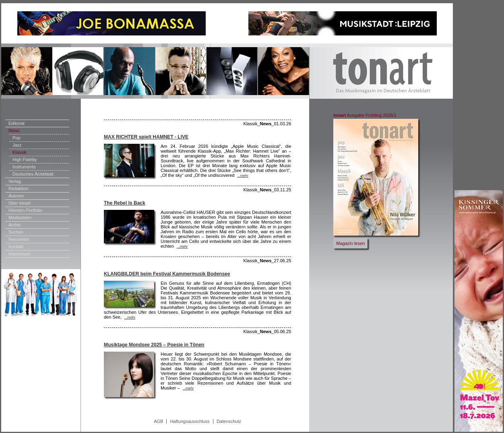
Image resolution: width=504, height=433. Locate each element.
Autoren (16, 196)
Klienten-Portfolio (25, 210)
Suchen (16, 232)
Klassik (20, 152)
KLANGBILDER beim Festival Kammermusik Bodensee (167, 274)
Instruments (24, 167)
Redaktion (19, 189)
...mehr (243, 176)
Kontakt (16, 247)
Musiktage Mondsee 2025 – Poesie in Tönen (154, 345)
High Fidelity (25, 160)
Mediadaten (20, 218)
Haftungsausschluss (190, 421)
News (14, 131)
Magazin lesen (350, 243)
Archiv (15, 225)
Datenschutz (229, 421)
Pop (17, 138)
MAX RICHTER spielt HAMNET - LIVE (146, 137)
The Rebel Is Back (125, 203)
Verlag (15, 181)
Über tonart (20, 203)
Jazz (17, 145)
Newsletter (19, 239)
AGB (158, 421)
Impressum (19, 254)
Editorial (17, 123)
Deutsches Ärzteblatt (33, 174)
